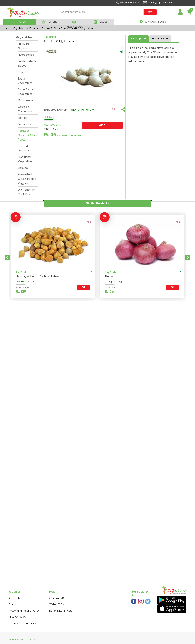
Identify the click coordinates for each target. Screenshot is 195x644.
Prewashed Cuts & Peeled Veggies (27, 179)
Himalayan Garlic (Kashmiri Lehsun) (39, 276)
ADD (102, 125)
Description (138, 39)
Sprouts (23, 168)
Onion (109, 276)
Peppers (23, 72)
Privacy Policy (17, 617)
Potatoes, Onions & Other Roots (28, 135)
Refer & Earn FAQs (61, 611)
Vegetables (24, 37)
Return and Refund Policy (24, 611)
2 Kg (120, 282)
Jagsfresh (21, 273)
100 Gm (30, 282)
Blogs (12, 604)
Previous (8, 258)
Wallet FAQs (57, 604)
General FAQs (58, 598)
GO (150, 12)
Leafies (22, 118)
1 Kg (110, 282)
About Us (14, 598)
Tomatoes (24, 124)
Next (187, 258)
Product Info (160, 39)
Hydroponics (26, 55)
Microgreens (26, 100)
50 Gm (49, 117)
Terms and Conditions (22, 623)
